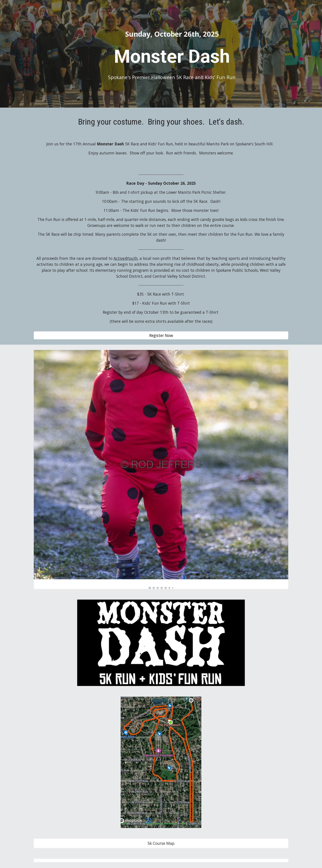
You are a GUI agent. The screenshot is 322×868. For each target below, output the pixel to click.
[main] (172, 34)
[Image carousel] (161, 469)
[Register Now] (161, 335)
